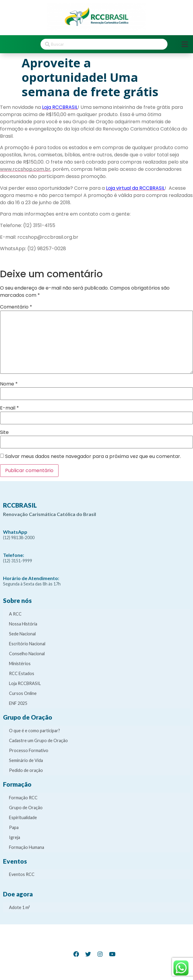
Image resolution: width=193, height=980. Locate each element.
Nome (9, 384)
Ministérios (20, 664)
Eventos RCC (22, 874)
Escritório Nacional (27, 644)
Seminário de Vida (26, 760)
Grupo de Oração (26, 808)
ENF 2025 (18, 703)
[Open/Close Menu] (185, 44)
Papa (14, 827)
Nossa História (23, 624)
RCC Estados (22, 673)
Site (4, 432)
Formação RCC (23, 798)
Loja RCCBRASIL (25, 683)
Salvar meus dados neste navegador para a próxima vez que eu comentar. (93, 456)
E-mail (9, 408)
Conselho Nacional (27, 654)
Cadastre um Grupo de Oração (38, 740)
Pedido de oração (26, 770)
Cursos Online (23, 693)
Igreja (15, 837)
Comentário (16, 307)
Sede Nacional (22, 634)
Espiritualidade (23, 817)
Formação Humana (27, 847)
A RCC (15, 614)
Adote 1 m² (20, 907)
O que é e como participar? (35, 731)
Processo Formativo (29, 750)
